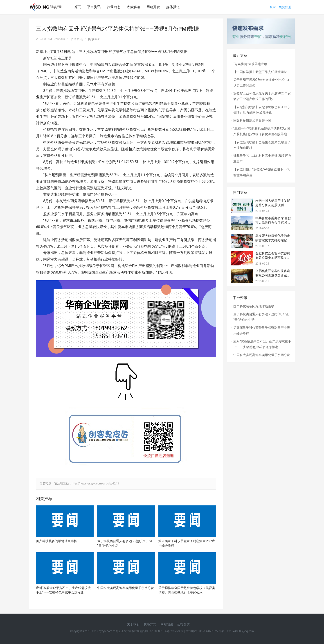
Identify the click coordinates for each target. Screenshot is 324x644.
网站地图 (167, 624)
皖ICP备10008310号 (155, 631)
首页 (77, 7)
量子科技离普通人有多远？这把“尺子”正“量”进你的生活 (125, 543)
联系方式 (150, 624)
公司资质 (183, 624)
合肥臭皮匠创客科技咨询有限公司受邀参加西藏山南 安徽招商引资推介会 (273, 275)
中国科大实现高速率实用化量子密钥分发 (126, 588)
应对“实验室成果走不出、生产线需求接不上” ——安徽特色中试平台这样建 (63, 590)
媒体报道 (173, 7)
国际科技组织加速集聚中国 (252, 121)
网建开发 (153, 7)
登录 (273, 7)
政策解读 (133, 7)
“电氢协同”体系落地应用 (250, 64)
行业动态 (114, 7)
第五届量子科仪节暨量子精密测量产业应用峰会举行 (187, 543)
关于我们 (133, 624)
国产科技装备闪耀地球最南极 (56, 541)
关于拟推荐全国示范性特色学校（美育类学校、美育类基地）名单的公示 (187, 590)
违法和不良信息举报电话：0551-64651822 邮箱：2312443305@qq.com (210, 631)
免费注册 (285, 7)
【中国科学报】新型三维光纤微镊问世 (260, 72)
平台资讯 (94, 7)
